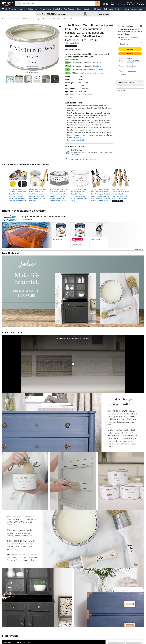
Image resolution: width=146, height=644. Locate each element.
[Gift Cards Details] (102, 9)
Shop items (97, 63)
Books (79, 9)
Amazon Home (137, 9)
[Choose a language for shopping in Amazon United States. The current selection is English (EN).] (105, 4)
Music (111, 9)
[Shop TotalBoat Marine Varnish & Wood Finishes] (44, 217)
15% (68, 73)
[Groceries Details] (91, 9)
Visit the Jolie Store (72, 43)
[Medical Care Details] (38, 9)
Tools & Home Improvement (10, 19)
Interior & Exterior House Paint (63, 19)
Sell (105, 9)
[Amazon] (8, 3)
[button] (5, 9)
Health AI (22, 9)
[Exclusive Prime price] (78, 246)
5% (67, 63)
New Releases (69, 9)
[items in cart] (140, 3)
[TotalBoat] (9, 218)
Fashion (126, 9)
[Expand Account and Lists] (124, 4)
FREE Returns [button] (72, 60)
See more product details (76, 140)
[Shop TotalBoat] (27, 220)
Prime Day (13, 9)
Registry (118, 9)
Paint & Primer (47, 19)
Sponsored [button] (139, 249)
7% (67, 66)
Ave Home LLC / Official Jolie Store (134, 62)
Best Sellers (58, 9)
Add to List (121, 90)
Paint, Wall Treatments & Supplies (31, 19)
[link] (18, 195)
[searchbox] (58, 3)
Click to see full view (33, 73)
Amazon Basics (46, 9)
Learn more (75, 155)
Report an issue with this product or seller (81, 159)
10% (68, 69)
